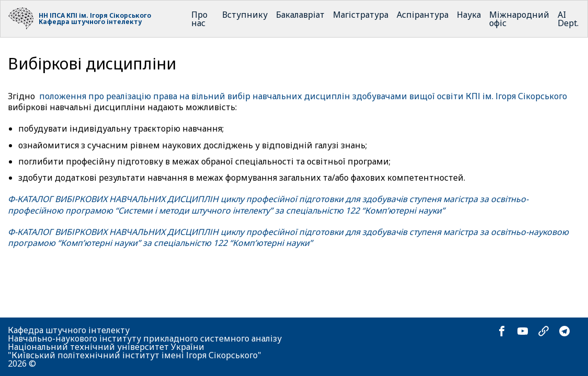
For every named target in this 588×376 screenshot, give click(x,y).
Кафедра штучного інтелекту (90, 22)
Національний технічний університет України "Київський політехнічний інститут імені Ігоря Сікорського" (135, 351)
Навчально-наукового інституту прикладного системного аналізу (145, 338)
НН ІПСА (52, 15)
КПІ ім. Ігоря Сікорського (109, 15)
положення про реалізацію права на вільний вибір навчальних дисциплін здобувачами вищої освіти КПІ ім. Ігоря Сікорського (303, 96)
